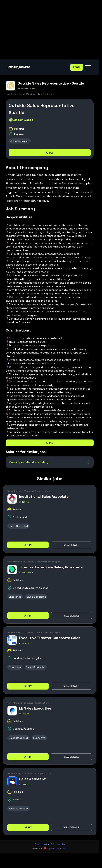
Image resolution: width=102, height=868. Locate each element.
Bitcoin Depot (28, 89)
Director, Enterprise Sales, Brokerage (51, 567)
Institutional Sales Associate (44, 496)
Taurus (25, 502)
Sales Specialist (20, 141)
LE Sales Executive (35, 708)
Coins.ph (27, 784)
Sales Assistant (32, 779)
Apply (50, 153)
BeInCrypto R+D (59, 849)
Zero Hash (27, 573)
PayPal (25, 714)
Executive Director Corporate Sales (50, 638)
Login (77, 67)
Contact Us (59, 844)
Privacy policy (42, 844)
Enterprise (15, 597)
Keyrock (26, 643)
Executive (15, 667)
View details (71, 545)
